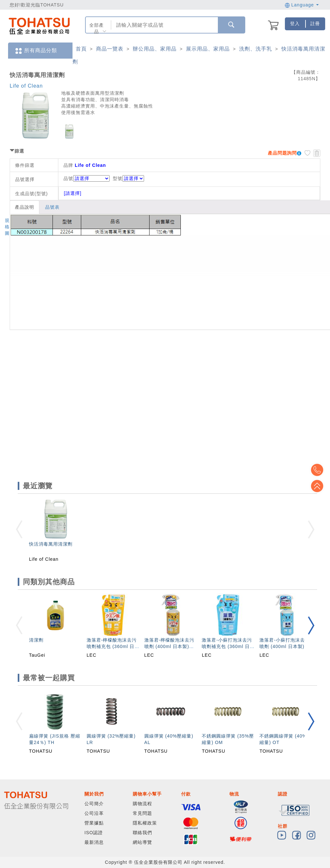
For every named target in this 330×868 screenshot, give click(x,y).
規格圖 (7, 227)
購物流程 (142, 804)
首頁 (81, 49)
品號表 (52, 207)
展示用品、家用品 (208, 49)
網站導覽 (142, 842)
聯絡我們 (142, 833)
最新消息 (94, 842)
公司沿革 (94, 813)
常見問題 (142, 813)
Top (320, 486)
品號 (87, 178)
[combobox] (164, 25)
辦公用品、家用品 (155, 49)
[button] (311, 625)
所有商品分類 (36, 51)
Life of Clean (26, 86)
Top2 (320, 470)
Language (302, 5)
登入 (295, 24)
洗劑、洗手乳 (256, 49)
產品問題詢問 (282, 153)
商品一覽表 (110, 49)
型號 (128, 178)
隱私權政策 (145, 823)
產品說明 (24, 207)
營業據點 (94, 823)
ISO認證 (94, 833)
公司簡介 (94, 804)
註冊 (315, 24)
